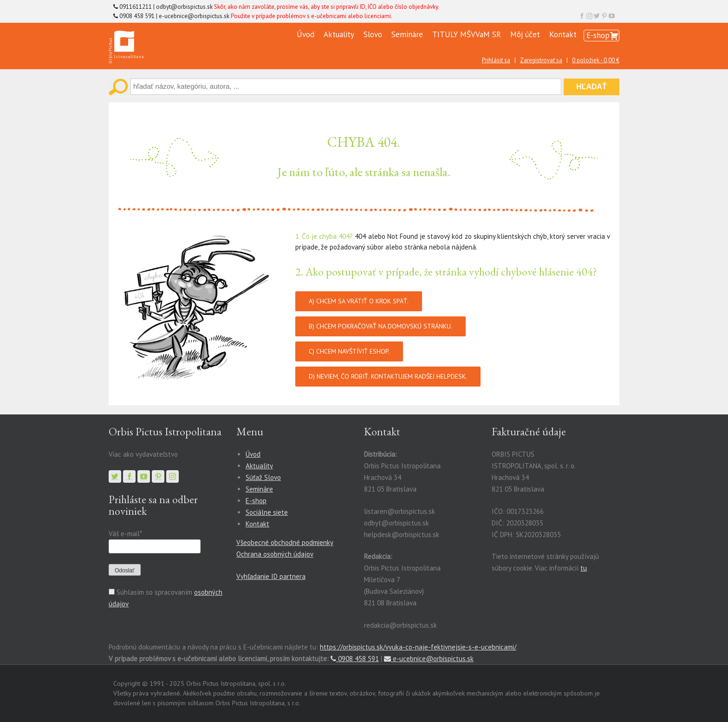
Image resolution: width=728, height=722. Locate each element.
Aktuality (339, 34)
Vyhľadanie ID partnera (271, 576)
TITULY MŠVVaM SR (467, 34)
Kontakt (563, 34)
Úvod (305, 34)
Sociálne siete (267, 512)
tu (584, 568)
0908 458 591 (355, 659)
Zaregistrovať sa (541, 60)
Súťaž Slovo (263, 477)
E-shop (598, 35)
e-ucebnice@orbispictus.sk (194, 16)
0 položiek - (596, 60)
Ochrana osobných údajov (275, 554)
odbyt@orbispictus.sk (184, 7)
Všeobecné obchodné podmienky (285, 542)
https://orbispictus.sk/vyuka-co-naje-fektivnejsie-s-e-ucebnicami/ (418, 647)
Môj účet (525, 34)
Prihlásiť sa (496, 60)
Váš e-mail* (125, 534)
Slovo (373, 34)
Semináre (407, 34)
